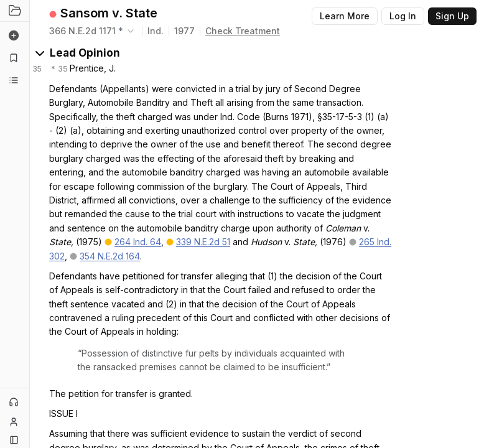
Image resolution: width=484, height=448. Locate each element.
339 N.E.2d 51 (203, 242)
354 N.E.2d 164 (110, 256)
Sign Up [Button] (452, 16)
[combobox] (93, 31)
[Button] (14, 440)
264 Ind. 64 (138, 242)
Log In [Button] (403, 16)
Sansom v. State (109, 13)
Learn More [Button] (345, 16)
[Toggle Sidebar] (29, 224)
